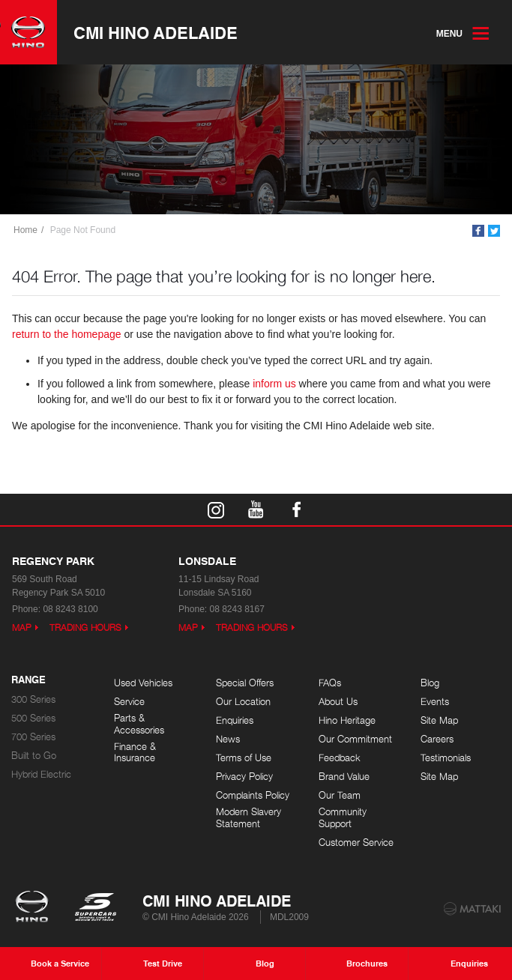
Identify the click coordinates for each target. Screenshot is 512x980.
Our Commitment (355, 739)
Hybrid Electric (41, 774)
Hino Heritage (347, 720)
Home (25, 230)
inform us (274, 384)
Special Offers (245, 683)
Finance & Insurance (135, 753)
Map (22, 627)
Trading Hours (85, 627)
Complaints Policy (253, 795)
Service (129, 702)
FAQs (330, 683)
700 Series (33, 737)
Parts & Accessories (139, 724)
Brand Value (344, 777)
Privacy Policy (244, 777)
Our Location (243, 702)
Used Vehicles (143, 683)
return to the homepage (67, 334)
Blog (430, 683)
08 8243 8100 (70, 609)
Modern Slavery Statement (249, 818)
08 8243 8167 (237, 609)
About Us (338, 702)
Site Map (439, 720)
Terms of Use (244, 758)
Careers (437, 739)
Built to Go (34, 756)
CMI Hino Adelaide (156, 32)
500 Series (33, 718)
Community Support (343, 818)
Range (28, 680)
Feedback (340, 758)
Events (435, 702)
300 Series (33, 699)
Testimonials (446, 758)
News (228, 739)
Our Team (340, 795)
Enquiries (235, 720)
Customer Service (356, 843)
